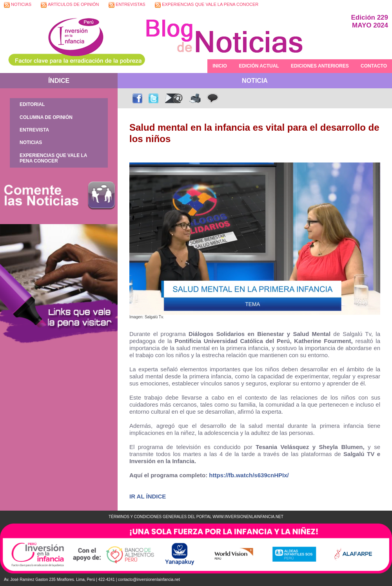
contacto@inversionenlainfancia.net (149, 580)
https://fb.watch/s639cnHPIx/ (249, 475)
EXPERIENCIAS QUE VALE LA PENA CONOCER (207, 5)
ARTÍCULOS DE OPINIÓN (70, 5)
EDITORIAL (32, 104)
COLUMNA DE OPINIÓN (46, 117)
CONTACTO (374, 66)
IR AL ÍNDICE (148, 496)
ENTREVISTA (34, 130)
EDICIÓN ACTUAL (259, 66)
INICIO (220, 66)
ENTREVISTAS (127, 5)
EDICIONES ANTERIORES (320, 66)
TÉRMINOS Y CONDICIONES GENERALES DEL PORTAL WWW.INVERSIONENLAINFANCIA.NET (196, 517)
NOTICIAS (18, 5)
